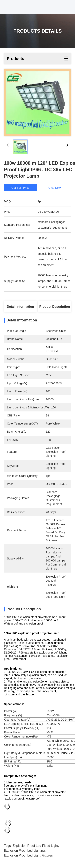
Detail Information (20, 307)
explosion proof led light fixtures (28, 855)
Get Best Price (20, 188)
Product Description (54, 307)
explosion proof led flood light (35, 846)
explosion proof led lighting (24, 851)
